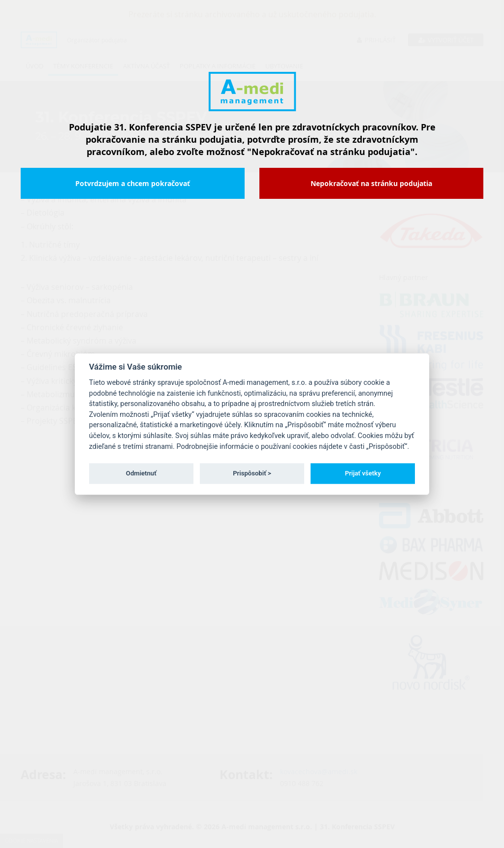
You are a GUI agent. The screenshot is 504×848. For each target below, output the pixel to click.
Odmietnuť (141, 473)
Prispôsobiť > (252, 473)
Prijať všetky (363, 473)
